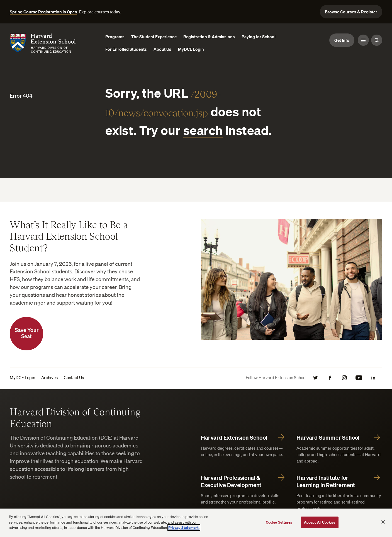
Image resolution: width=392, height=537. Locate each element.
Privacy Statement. (184, 528)
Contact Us (74, 377)
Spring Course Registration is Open (43, 12)
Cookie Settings (279, 522)
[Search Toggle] (377, 40)
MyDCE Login (22, 377)
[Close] (383, 522)
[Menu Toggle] (363, 40)
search (203, 130)
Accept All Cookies (320, 522)
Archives (49, 377)
